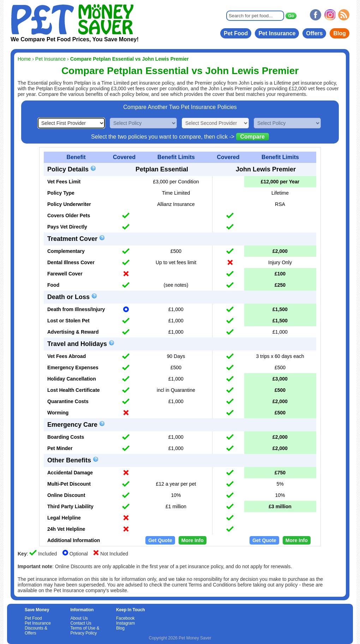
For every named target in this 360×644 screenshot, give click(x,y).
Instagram (125, 623)
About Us (79, 618)
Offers (314, 33)
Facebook (125, 618)
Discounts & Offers (36, 631)
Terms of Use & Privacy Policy (85, 631)
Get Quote (160, 540)
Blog (340, 33)
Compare (253, 137)
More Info (193, 540)
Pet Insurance (277, 33)
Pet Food (236, 33)
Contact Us (81, 623)
